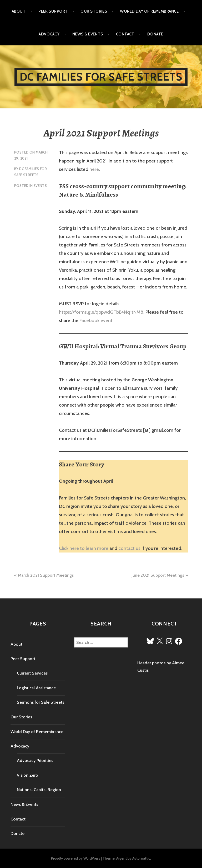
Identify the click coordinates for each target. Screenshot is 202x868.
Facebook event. (97, 320)
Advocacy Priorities (35, 761)
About (19, 11)
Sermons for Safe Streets (41, 702)
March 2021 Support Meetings (46, 575)
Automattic (141, 858)
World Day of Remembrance (149, 11)
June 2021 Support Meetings (158, 575)
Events (40, 186)
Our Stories (94, 11)
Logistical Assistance (36, 688)
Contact (125, 34)
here (94, 169)
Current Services (32, 673)
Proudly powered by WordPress (76, 858)
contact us (129, 548)
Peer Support (53, 11)
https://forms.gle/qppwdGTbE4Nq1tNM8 (101, 312)
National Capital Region (39, 790)
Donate (155, 34)
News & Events (88, 34)
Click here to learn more (84, 548)
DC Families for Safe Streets (101, 77)
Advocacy (49, 34)
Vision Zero (27, 775)
